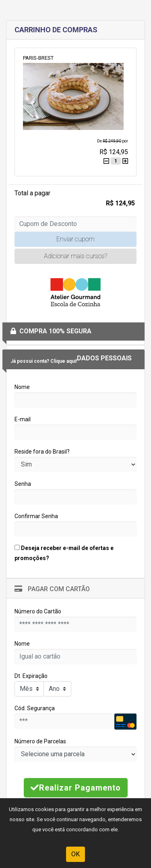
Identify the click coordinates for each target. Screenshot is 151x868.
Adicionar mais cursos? (75, 256)
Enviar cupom (75, 239)
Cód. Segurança (35, 708)
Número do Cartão (38, 611)
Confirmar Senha (36, 516)
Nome (22, 387)
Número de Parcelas (40, 741)
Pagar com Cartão (52, 589)
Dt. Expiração (31, 676)
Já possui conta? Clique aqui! (44, 361)
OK (75, 854)
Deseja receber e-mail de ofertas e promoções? (64, 553)
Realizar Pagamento (76, 788)
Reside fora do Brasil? (42, 452)
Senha (23, 484)
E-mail (23, 419)
